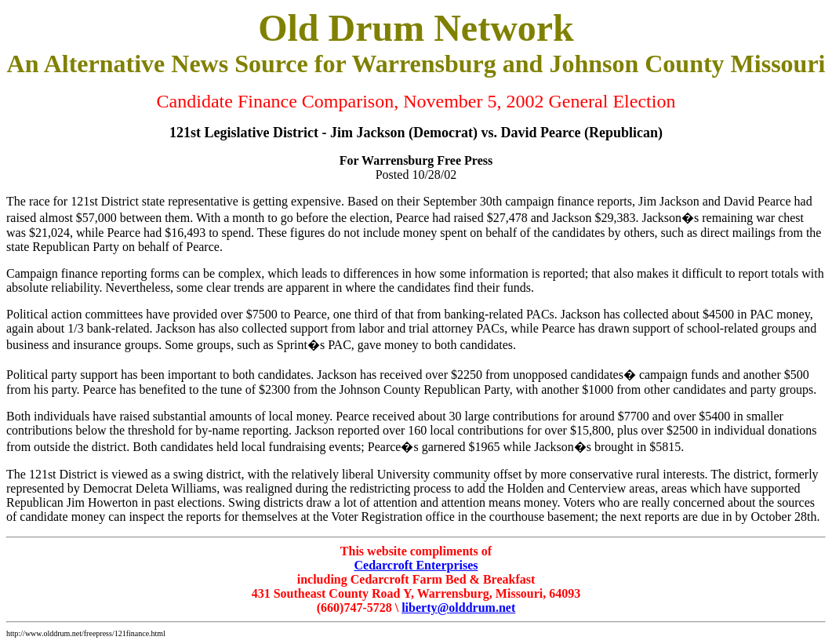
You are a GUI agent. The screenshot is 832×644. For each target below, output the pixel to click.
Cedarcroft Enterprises (416, 565)
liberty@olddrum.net (458, 608)
